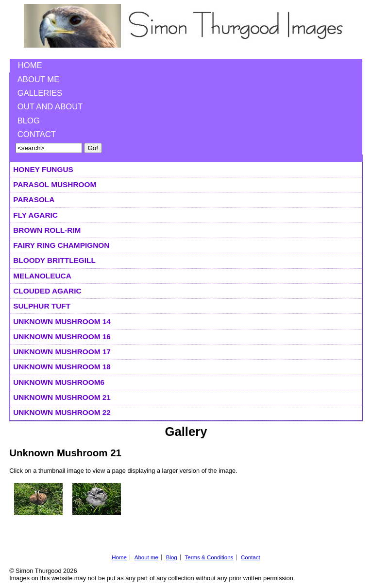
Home (30, 65)
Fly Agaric (35, 215)
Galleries (40, 93)
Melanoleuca (42, 276)
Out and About (50, 107)
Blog (29, 121)
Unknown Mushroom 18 (62, 367)
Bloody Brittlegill (54, 260)
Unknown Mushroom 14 (62, 321)
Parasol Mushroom (55, 184)
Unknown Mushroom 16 (62, 337)
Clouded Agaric (47, 291)
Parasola (34, 199)
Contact (37, 134)
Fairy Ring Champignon (61, 245)
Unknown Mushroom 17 (62, 352)
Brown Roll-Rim (47, 230)
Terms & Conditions (209, 557)
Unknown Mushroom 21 (62, 397)
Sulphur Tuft (42, 306)
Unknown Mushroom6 (59, 382)
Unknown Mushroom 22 (62, 412)
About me (39, 79)
